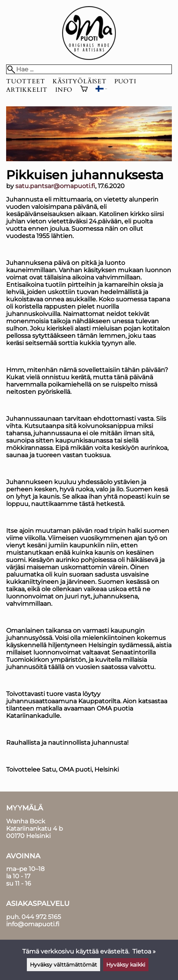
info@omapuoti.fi (33, 924)
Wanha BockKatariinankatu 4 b (35, 825)
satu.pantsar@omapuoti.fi (55, 186)
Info (64, 90)
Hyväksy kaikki (126, 965)
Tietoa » (144, 951)
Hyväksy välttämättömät (63, 965)
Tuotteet (26, 81)
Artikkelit (27, 90)
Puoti (125, 81)
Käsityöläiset (79, 81)
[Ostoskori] (84, 90)
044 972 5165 (41, 917)
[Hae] (89, 69)
